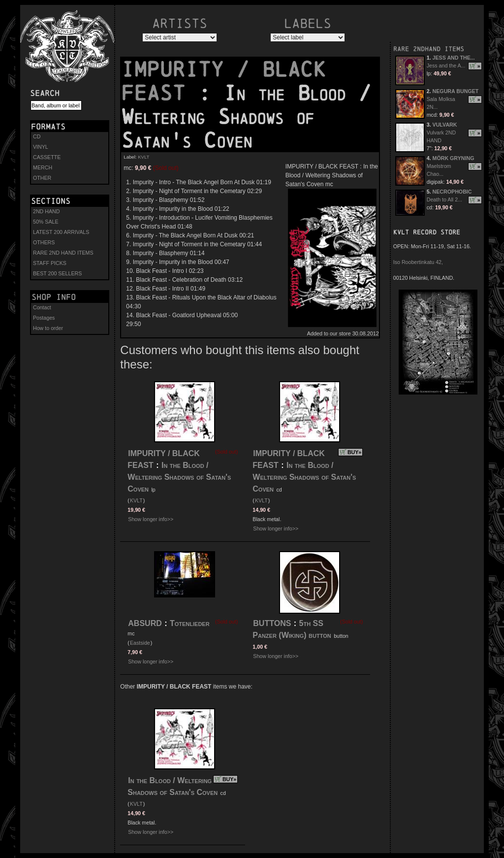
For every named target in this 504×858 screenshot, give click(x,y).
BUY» (354, 452)
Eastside (140, 643)
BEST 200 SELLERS (57, 273)
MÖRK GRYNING (454, 158)
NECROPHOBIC (452, 192)
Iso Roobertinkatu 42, (418, 262)
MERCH (43, 167)
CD (37, 136)
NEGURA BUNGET (456, 91)
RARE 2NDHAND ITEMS (429, 49)
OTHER (42, 178)
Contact (42, 307)
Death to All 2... (444, 199)
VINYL (41, 147)
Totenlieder (190, 623)
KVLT (143, 157)
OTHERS (44, 242)
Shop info (54, 297)
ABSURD (145, 623)
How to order (48, 328)
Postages (44, 318)
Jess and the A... (446, 66)
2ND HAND (46, 211)
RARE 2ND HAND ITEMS (63, 253)
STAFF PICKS (50, 263)
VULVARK (445, 125)
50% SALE (46, 222)
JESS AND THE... (454, 58)
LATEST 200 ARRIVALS (61, 232)
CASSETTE (47, 157)
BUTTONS (272, 623)
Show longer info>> (151, 519)
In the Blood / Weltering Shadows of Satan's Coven (179, 477)
